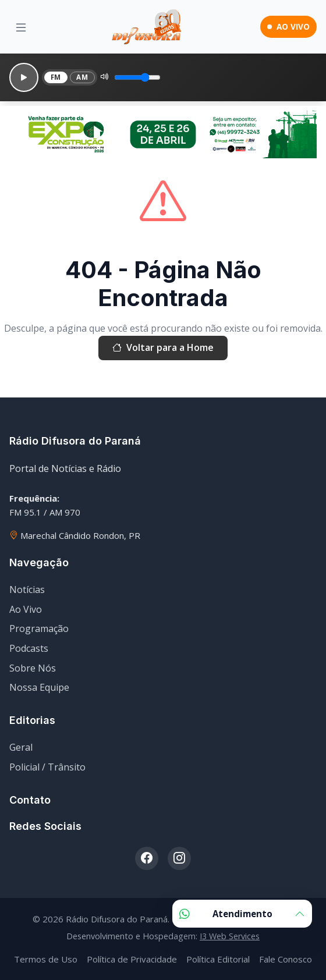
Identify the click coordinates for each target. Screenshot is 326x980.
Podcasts (29, 648)
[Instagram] (179, 858)
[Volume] (137, 77)
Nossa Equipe (39, 687)
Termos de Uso (46, 959)
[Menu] (21, 27)
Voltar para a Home (163, 348)
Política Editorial (218, 959)
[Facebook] (147, 858)
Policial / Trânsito (47, 767)
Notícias (27, 590)
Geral (21, 747)
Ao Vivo (26, 609)
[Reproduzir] (24, 77)
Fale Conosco (286, 959)
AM (82, 77)
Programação (39, 629)
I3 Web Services (230, 936)
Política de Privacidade (132, 959)
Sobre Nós (33, 668)
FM (56, 77)
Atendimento (242, 914)
